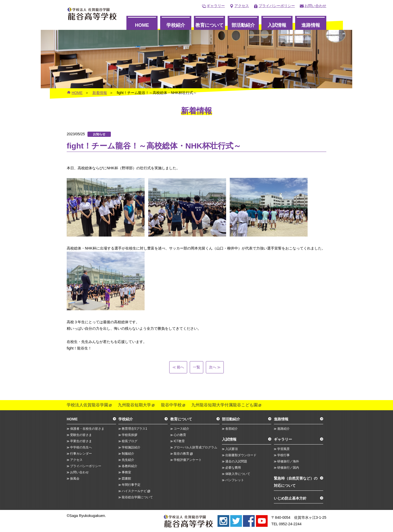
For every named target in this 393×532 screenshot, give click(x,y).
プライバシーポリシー (277, 6)
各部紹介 (232, 429)
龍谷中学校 (171, 405)
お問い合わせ (315, 6)
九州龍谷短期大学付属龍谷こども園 (225, 405)
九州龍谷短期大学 (134, 405)
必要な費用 (233, 468)
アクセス (242, 6)
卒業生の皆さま (81, 441)
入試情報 (277, 25)
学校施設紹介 (131, 447)
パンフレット (235, 480)
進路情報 (311, 25)
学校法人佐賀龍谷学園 (87, 405)
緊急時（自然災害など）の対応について (296, 482)
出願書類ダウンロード (241, 455)
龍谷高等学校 (92, 14)
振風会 (75, 479)
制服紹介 (128, 454)
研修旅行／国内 (288, 468)
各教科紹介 (130, 466)
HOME (142, 25)
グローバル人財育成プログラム (195, 447)
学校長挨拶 (130, 435)
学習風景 (283, 449)
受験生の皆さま (81, 435)
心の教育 (180, 435)
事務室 (126, 472)
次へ (215, 367)
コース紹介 (181, 429)
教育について (209, 25)
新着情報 (100, 93)
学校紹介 (176, 25)
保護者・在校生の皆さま (87, 429)
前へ (178, 367)
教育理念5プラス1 (134, 429)
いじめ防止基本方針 (290, 498)
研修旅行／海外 (288, 461)
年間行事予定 (131, 485)
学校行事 (283, 455)
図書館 (126, 479)
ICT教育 (179, 441)
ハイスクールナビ (134, 491)
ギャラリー (216, 6)
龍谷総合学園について (137, 497)
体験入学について (238, 474)
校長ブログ (130, 441)
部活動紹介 (243, 25)
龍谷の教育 (181, 454)
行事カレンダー (81, 454)
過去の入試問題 (236, 461)
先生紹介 (128, 460)
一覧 (196, 367)
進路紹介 (283, 429)
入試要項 (232, 449)
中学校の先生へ (81, 447)
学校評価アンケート (188, 460)
